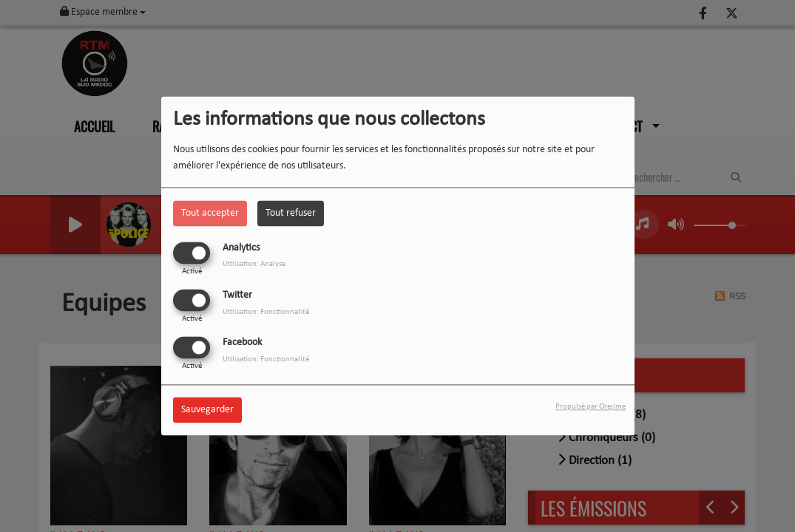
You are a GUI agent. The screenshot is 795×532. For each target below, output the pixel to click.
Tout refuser (291, 213)
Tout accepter (210, 213)
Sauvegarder (207, 410)
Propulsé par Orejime (591, 407)
